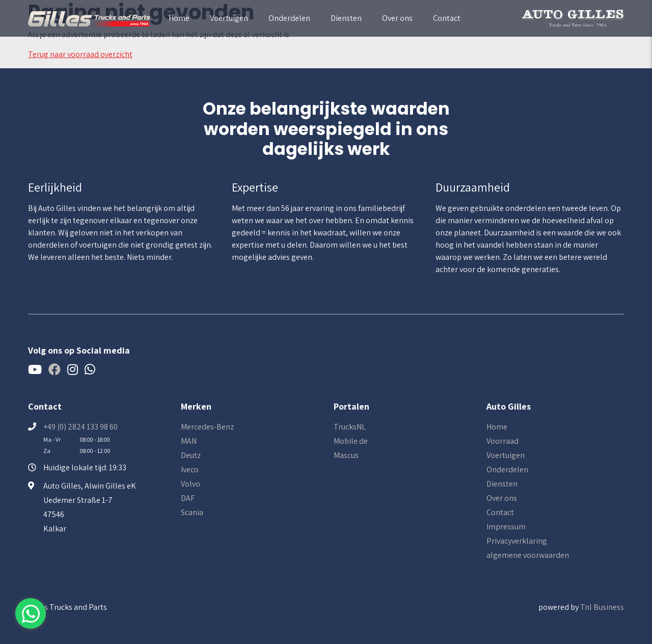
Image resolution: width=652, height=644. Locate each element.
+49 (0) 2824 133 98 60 (80, 427)
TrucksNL (350, 427)
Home (179, 18)
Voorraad (502, 441)
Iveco (190, 469)
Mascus (346, 455)
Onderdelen (289, 18)
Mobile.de (351, 441)
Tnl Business (602, 607)
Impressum (506, 527)
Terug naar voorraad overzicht (80, 54)
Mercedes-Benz (207, 427)
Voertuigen (229, 18)
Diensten (346, 18)
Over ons (397, 18)
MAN (189, 441)
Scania (192, 512)
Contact (447, 18)
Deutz (191, 455)
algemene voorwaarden (528, 555)
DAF (188, 498)
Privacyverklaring (517, 541)
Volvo (191, 484)
